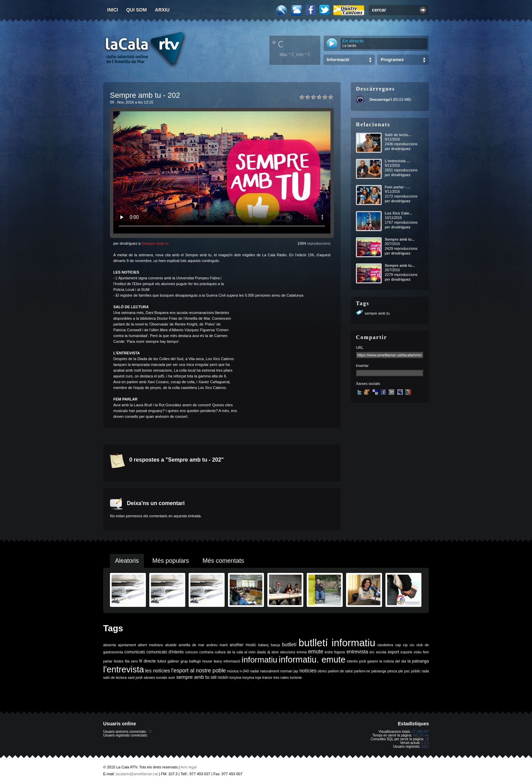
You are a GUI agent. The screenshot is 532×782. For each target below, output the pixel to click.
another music (243, 645)
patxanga (379, 671)
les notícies (158, 671)
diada (261, 652)
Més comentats (223, 561)
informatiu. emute (312, 659)
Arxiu (163, 10)
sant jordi (135, 677)
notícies (308, 671)
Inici (113, 10)
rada (425, 671)
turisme (296, 677)
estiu (418, 652)
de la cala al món (241, 652)
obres (322, 671)
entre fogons (335, 652)
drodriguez (401, 149)
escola (381, 652)
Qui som (137, 10)
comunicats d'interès (165, 652)
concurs (192, 652)
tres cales (281, 677)
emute (316, 651)
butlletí (289, 645)
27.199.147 (420, 732)
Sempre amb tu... (400, 239)
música (233, 671)
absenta (110, 645)
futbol (161, 661)
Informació (338, 60)
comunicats (135, 652)
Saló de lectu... (398, 135)
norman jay (289, 671)
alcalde (171, 645)
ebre (275, 652)
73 (149, 732)
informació (232, 661)
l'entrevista (123, 669)
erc (372, 652)
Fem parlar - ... (397, 187)
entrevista (357, 652)
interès (352, 661)
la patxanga (418, 661)
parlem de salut (340, 671)
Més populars (171, 561)
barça (275, 645)
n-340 (244, 671)
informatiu (259, 660)
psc (407, 671)
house (207, 661)
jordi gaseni (368, 661)
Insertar (362, 366)
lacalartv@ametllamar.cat (137, 774)
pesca (392, 671)
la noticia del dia (393, 661)
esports (406, 652)
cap (398, 645)
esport (393, 652)
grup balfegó (191, 661)
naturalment (269, 671)
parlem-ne (362, 671)
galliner (173, 661)
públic (416, 671)
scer (172, 677)
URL (360, 348)
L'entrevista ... (397, 161)
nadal (254, 671)
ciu (412, 645)
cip (405, 645)
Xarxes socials (368, 384)
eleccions (288, 652)
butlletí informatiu (337, 643)
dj (269, 652)
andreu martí (217, 645)
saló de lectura (115, 677)
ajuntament (127, 645)
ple (401, 671)
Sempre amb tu (155, 243)
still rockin (219, 677)
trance (267, 677)
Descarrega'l (381, 99)
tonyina (235, 677)
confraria (206, 652)
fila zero (131, 661)
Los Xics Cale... (398, 213)
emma (302, 652)
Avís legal (189, 767)
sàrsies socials (155, 677)
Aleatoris (127, 561)
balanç (263, 645)
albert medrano (151, 645)
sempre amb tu (377, 313)
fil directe (147, 661)
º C (278, 44)
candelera (385, 645)
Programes (392, 60)
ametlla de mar (191, 645)
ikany (218, 661)
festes (118, 661)
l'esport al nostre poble (199, 671)
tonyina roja (252, 677)
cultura (220, 652)
